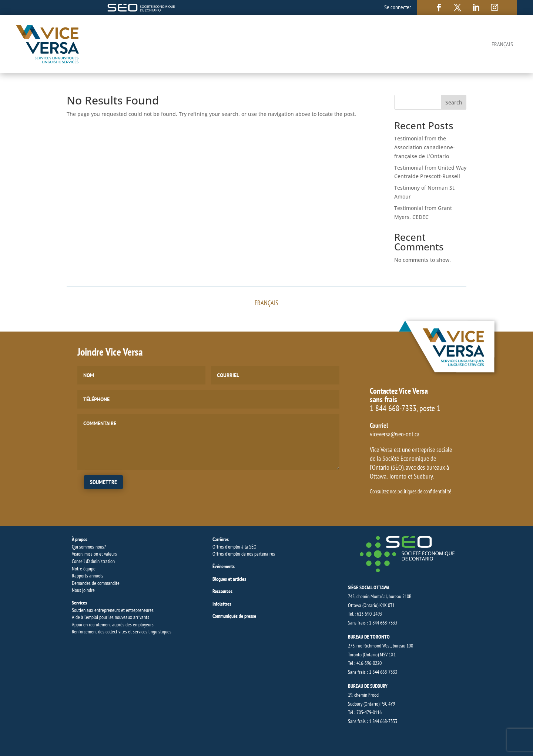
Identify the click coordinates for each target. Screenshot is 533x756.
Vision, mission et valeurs (94, 554)
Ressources (222, 591)
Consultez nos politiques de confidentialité (410, 491)
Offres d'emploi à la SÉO (234, 547)
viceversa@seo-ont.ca (395, 434)
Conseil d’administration (93, 561)
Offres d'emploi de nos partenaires (244, 554)
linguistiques (160, 632)
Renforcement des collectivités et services (110, 632)
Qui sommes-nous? (89, 547)
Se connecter (398, 7)
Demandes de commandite (96, 583)
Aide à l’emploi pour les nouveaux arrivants (110, 617)
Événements (224, 566)
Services (79, 603)
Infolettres (222, 604)
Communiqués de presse (234, 616)
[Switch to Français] (502, 44)
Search (454, 102)
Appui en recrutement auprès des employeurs (113, 625)
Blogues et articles (229, 579)
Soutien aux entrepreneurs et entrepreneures (113, 610)
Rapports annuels (88, 576)
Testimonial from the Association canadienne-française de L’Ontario (425, 147)
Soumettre (103, 482)
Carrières (221, 539)
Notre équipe (84, 569)
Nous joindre (83, 590)
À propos (80, 539)
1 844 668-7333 (393, 408)
